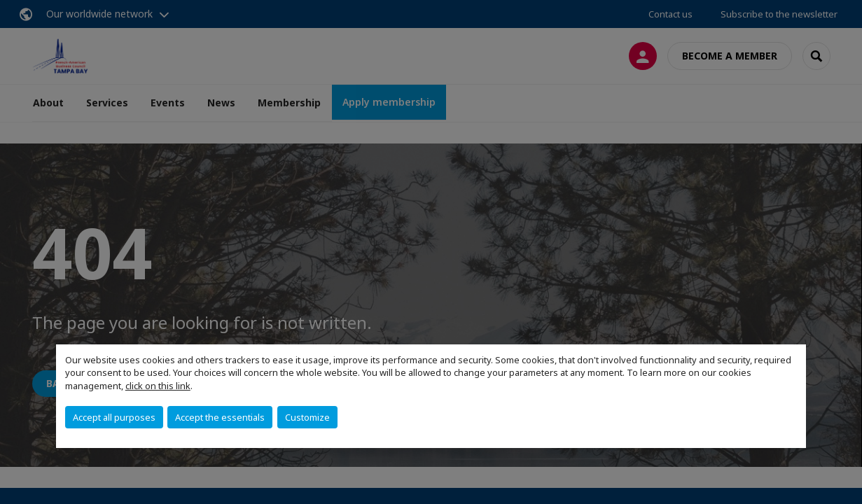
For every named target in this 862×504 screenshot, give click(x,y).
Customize (307, 417)
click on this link (158, 386)
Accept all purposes (114, 417)
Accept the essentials (220, 417)
